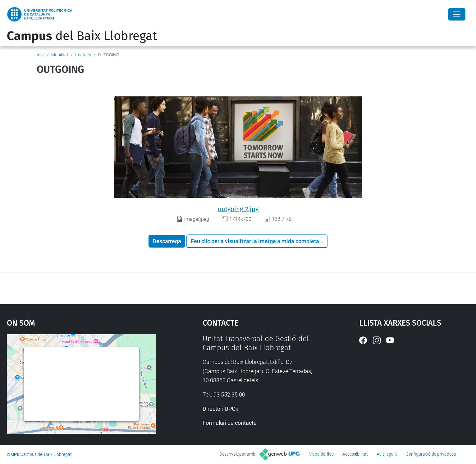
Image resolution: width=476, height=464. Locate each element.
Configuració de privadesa (431, 454)
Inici (41, 55)
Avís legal (386, 454)
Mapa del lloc (321, 454)
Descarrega (167, 241)
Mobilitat (60, 55)
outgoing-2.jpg (238, 209)
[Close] (457, 14)
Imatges (83, 55)
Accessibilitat (355, 454)
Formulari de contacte (230, 423)
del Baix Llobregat (82, 36)
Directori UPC (219, 409)
